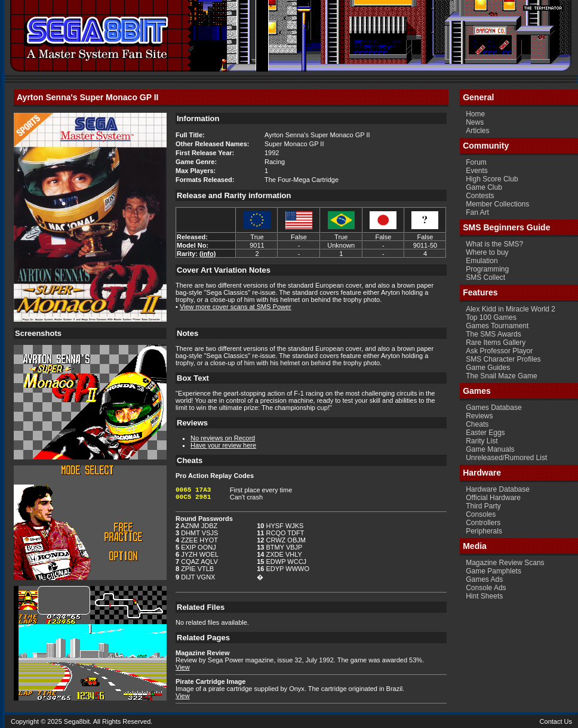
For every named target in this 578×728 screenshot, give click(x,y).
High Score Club (492, 179)
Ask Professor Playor (499, 351)
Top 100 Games (491, 317)
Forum (476, 162)
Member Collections (497, 204)
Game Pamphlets (494, 571)
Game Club (484, 187)
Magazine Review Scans (505, 563)
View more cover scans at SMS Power (236, 307)
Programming (487, 269)
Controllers (483, 523)
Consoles (481, 514)
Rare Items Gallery (496, 343)
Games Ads (484, 579)
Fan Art (477, 212)
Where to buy (487, 252)
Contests (480, 196)
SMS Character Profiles (503, 359)
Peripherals (484, 531)
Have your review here (223, 445)
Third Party (483, 506)
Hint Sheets (484, 596)
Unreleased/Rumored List (506, 458)
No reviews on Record (223, 438)
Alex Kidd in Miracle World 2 (511, 309)
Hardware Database (498, 489)
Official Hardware (493, 498)
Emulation (482, 261)
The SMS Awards (493, 334)
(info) (207, 254)
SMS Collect (485, 277)
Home (475, 114)
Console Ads (486, 588)
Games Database (494, 408)
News (475, 122)
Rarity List (482, 441)
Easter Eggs (485, 433)
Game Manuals (490, 449)
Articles (477, 131)
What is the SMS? (494, 244)
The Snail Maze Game (501, 376)
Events (477, 171)
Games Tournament (497, 326)
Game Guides (488, 368)
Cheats (477, 424)
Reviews (479, 416)
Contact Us (556, 721)
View (183, 667)
